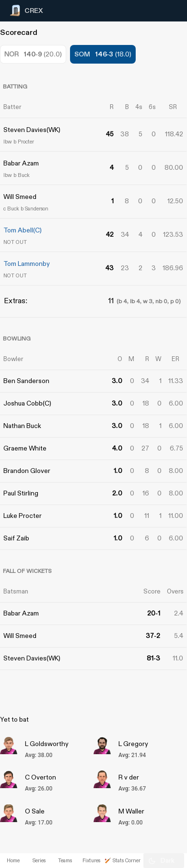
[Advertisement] (151, 411)
